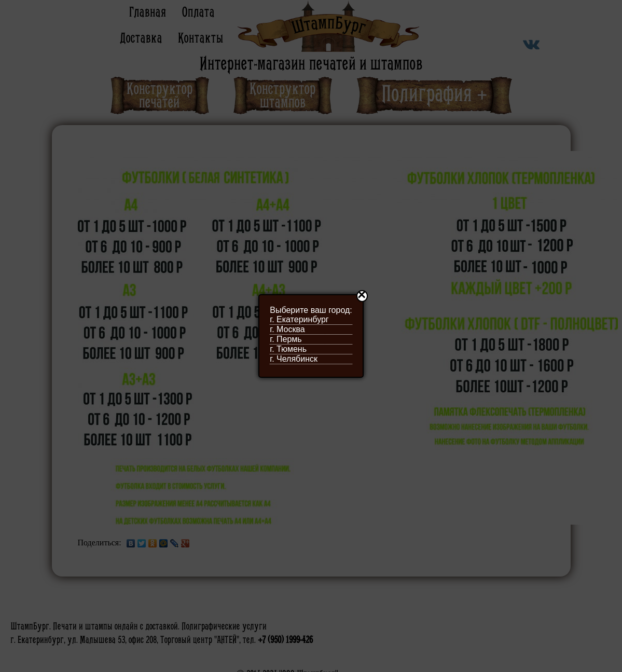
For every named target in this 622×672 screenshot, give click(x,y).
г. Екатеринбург (299, 319)
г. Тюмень (288, 349)
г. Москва (287, 329)
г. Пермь (286, 339)
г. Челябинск (294, 359)
